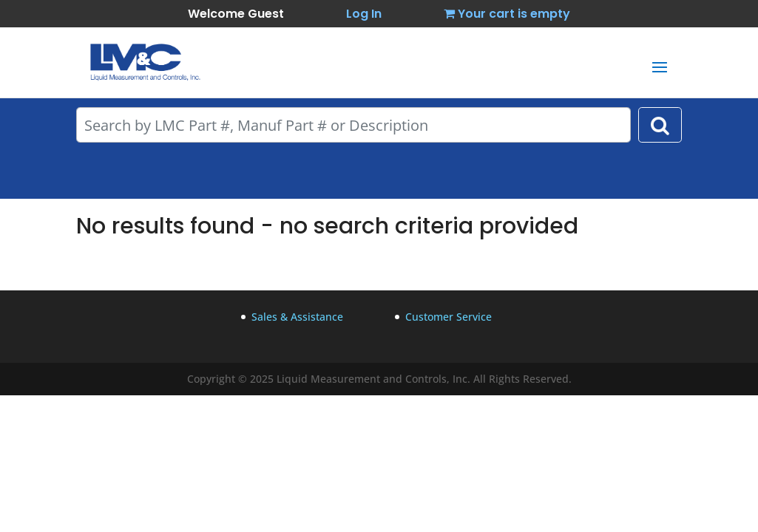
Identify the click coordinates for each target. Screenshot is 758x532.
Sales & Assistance (297, 317)
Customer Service (449, 317)
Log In (364, 14)
